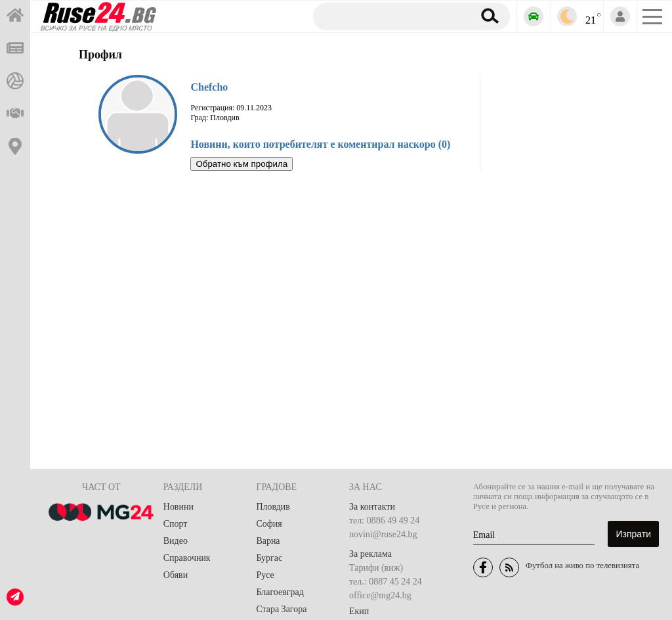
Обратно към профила (241, 164)
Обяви (176, 575)
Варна (268, 541)
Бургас (269, 558)
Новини (178, 507)
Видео (176, 541)
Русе (265, 575)
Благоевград (280, 592)
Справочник (187, 558)
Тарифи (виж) (376, 568)
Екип (359, 611)
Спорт (176, 524)
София (269, 524)
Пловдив (273, 507)
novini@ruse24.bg (383, 534)
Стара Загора (281, 609)
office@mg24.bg (380, 595)
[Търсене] (388, 16)
